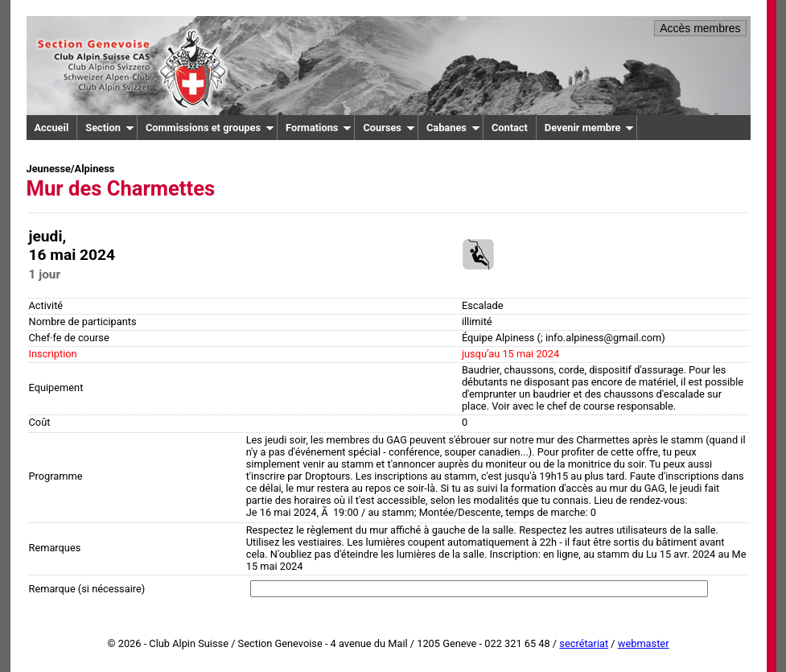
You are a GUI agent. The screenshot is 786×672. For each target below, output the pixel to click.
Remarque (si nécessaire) (87, 589)
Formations (319, 128)
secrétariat (584, 643)
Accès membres (700, 28)
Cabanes (453, 128)
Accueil (52, 128)
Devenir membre (590, 128)
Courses (389, 128)
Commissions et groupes (210, 128)
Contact (510, 128)
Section (110, 128)
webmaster (644, 643)
